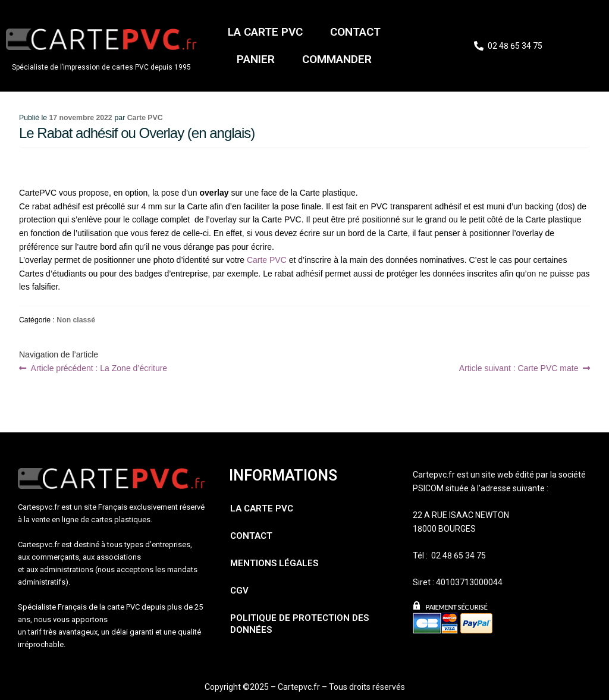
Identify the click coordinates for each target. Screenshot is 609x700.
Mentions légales (274, 563)
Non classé (76, 320)
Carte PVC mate (519, 368)
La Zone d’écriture (99, 368)
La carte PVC (265, 32)
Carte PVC (145, 118)
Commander (337, 59)
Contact (355, 32)
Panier (256, 59)
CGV (239, 591)
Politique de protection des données (299, 624)
